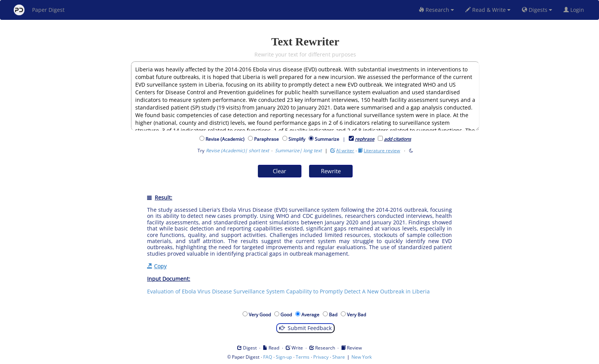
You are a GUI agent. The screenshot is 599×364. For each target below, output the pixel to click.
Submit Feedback (305, 328)
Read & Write (488, 10)
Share (339, 357)
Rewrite (331, 171)
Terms (303, 357)
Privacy (321, 357)
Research (436, 10)
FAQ (268, 357)
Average (312, 315)
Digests (537, 10)
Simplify (298, 139)
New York (362, 357)
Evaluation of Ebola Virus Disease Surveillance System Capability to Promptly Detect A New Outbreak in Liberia (288, 291)
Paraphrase (268, 139)
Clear (279, 171)
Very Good (261, 315)
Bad (334, 315)
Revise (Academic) (226, 139)
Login (575, 10)
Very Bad (358, 315)
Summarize (327, 139)
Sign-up (284, 357)
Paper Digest (39, 10)
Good (287, 315)
